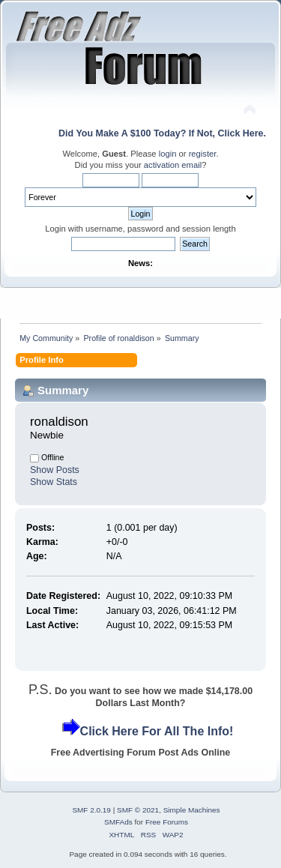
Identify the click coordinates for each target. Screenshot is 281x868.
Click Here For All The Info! (157, 731)
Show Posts (55, 470)
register (203, 154)
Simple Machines (192, 810)
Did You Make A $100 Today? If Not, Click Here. (162, 133)
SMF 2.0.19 (91, 810)
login (168, 154)
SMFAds (118, 822)
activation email (173, 165)
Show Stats (54, 482)
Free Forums (167, 822)
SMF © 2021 (138, 810)
